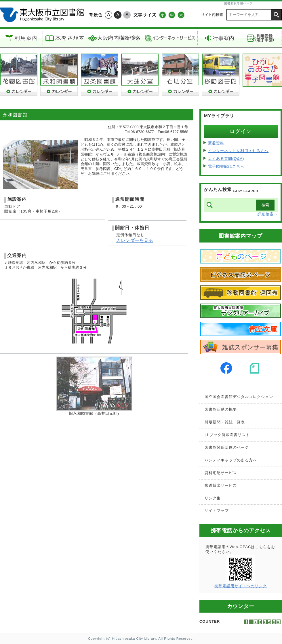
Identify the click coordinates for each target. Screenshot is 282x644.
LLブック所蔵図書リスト (227, 435)
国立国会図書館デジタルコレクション (239, 397)
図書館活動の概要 (221, 409)
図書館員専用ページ (238, 3)
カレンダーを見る (135, 240)
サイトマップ (217, 511)
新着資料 (216, 143)
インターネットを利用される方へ (238, 151)
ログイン (241, 131)
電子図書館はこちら (226, 166)
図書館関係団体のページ (227, 447)
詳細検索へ (268, 214)
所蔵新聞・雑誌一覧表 (225, 422)
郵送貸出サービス (221, 485)
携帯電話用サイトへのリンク (241, 586)
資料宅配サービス (221, 473)
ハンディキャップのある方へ (231, 460)
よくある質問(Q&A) (226, 159)
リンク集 (213, 498)
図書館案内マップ (241, 236)
